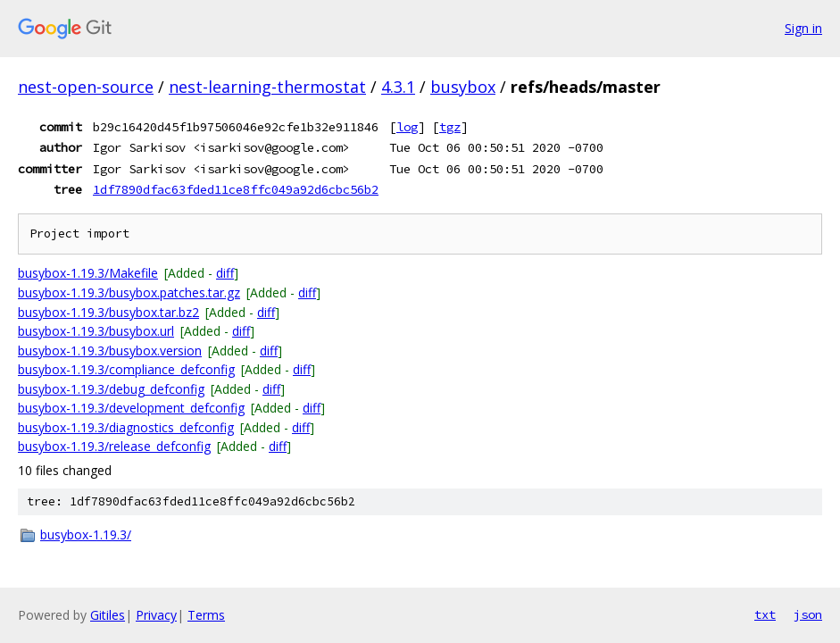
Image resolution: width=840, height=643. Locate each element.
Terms (206, 615)
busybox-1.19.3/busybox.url (96, 331)
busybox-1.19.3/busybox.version (110, 351)
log (407, 127)
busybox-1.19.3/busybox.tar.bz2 (108, 312)
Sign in (803, 28)
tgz (450, 127)
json (808, 614)
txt (765, 614)
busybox (463, 87)
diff (225, 273)
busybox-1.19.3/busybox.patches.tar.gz (129, 292)
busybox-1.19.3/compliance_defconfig (126, 369)
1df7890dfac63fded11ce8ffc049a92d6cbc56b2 (236, 189)
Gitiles (108, 615)
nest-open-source (86, 87)
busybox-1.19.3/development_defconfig (131, 408)
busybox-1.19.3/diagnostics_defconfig (126, 427)
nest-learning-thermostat (267, 87)
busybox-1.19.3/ (86, 534)
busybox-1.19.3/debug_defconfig (111, 389)
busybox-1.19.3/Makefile (88, 273)
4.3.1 (398, 87)
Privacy (156, 615)
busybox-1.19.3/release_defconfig (114, 446)
